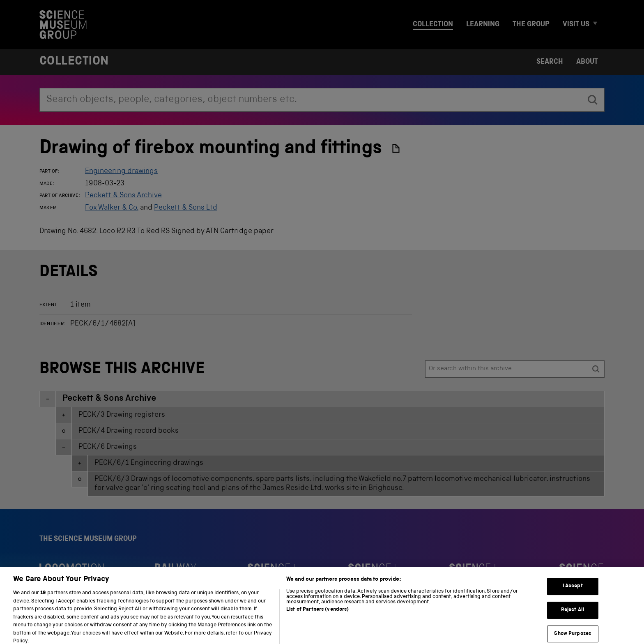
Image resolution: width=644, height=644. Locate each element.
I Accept (573, 595)
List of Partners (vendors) (317, 619)
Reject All (573, 619)
